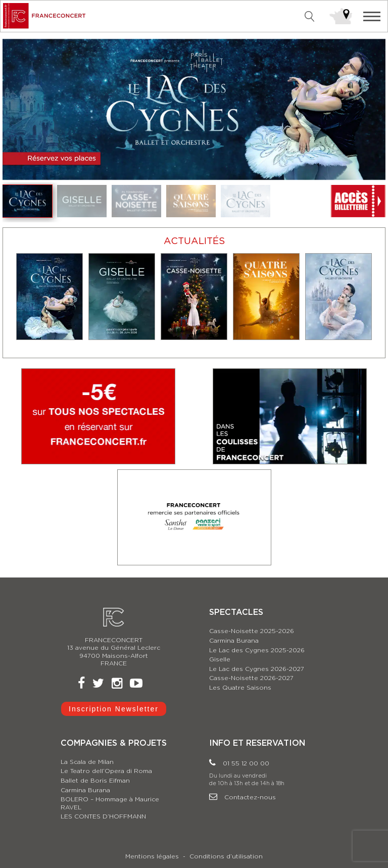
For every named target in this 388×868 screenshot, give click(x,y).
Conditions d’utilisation (226, 856)
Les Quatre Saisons (240, 688)
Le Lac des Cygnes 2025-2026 (257, 650)
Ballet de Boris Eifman (95, 781)
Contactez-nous (243, 797)
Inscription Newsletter (114, 709)
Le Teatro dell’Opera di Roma (106, 771)
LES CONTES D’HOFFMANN (103, 816)
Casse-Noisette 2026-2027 (251, 678)
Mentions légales (152, 856)
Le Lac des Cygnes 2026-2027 (257, 669)
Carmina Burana (234, 641)
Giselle (220, 659)
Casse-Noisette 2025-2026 (252, 631)
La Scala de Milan (87, 762)
